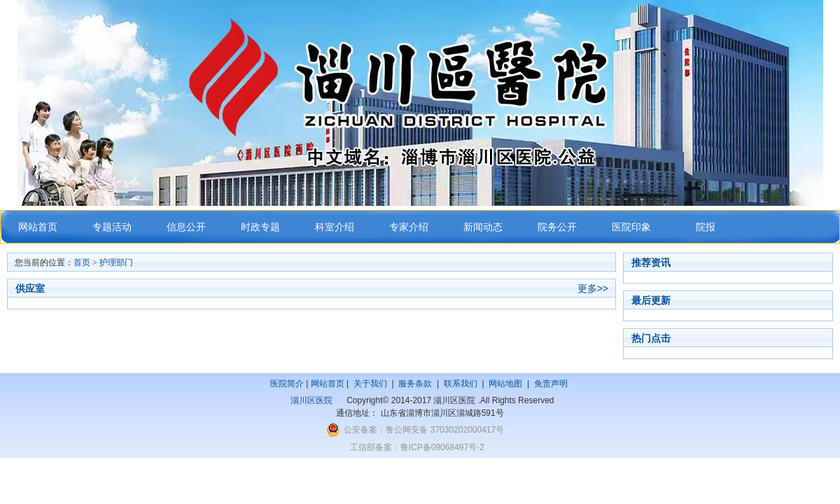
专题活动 (112, 227)
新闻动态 (483, 227)
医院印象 (631, 227)
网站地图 (505, 384)
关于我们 (370, 384)
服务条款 (415, 384)
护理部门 (116, 262)
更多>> (593, 288)
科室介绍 (335, 227)
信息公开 (186, 227)
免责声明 (551, 384)
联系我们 (461, 384)
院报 (706, 227)
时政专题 (260, 227)
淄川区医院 (311, 400)
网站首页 (38, 227)
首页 (82, 262)
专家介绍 (409, 227)
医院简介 (287, 384)
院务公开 (557, 227)
